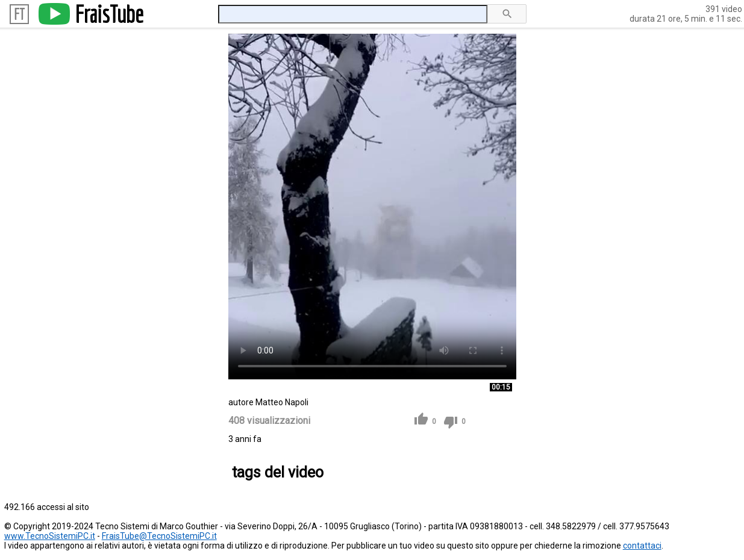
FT (19, 14)
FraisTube (109, 14)
